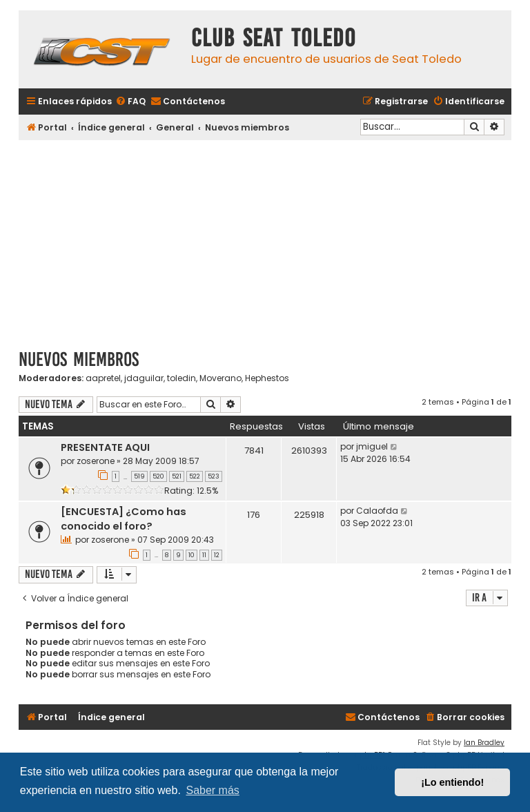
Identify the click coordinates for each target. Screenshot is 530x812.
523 (214, 476)
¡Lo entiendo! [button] (452, 782)
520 (158, 476)
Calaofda (377, 511)
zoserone (96, 461)
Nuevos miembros (79, 359)
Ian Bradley (484, 743)
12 (217, 555)
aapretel (103, 378)
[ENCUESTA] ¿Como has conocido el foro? (124, 519)
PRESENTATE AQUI (105, 447)
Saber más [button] (212, 790)
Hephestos (267, 378)
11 (204, 555)
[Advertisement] (265, 240)
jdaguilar (144, 378)
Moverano (220, 378)
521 (177, 476)
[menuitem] (130, 102)
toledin (181, 378)
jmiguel (372, 446)
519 (139, 476)
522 (195, 476)
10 (192, 555)
